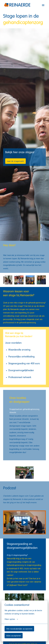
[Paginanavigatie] (43, 5)
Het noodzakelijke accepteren (19, 629)
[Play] (25, 522)
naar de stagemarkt (15, 161)
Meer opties (11, 619)
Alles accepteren (14, 636)
